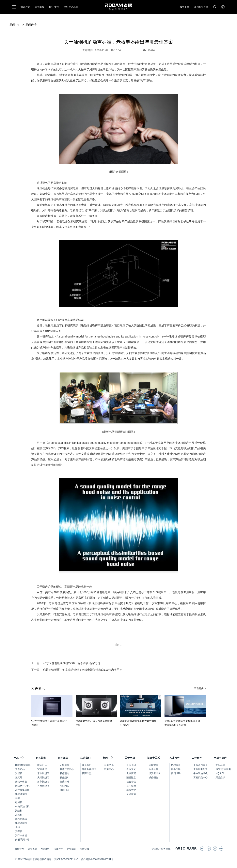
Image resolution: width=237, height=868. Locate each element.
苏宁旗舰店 (43, 782)
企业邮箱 (71, 849)
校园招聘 (176, 773)
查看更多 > (200, 688)
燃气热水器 (21, 819)
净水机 (19, 815)
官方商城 (42, 769)
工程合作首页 (200, 765)
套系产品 (20, 769)
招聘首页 (176, 765)
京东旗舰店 (43, 773)
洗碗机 (19, 811)
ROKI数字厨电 (23, 765)
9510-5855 (186, 849)
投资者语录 (155, 773)
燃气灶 (19, 778)
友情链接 (85, 849)
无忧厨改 (64, 765)
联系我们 (87, 765)
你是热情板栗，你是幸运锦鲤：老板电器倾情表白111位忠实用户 (83, 670)
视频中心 (109, 769)
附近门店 (42, 765)
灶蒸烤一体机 (22, 786)
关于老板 (39, 7)
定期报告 (153, 765)
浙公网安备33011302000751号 (97, 859)
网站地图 (45, 849)
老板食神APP (89, 769)
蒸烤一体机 (21, 782)
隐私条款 (32, 849)
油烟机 (19, 773)
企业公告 (153, 769)
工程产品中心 (200, 778)
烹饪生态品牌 (71, 7)
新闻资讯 (109, 765)
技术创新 (131, 786)
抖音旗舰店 (43, 786)
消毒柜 (19, 831)
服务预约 (64, 773)
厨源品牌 (219, 778)
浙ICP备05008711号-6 (66, 859)
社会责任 (131, 782)
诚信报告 (153, 778)
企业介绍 (131, 765)
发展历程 (131, 773)
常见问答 (64, 786)
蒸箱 (18, 798)
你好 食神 (54, 7)
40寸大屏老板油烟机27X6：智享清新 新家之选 (72, 663)
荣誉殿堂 (131, 778)
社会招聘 (176, 769)
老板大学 (131, 790)
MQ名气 (219, 773)
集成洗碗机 (21, 823)
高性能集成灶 (22, 790)
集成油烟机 (21, 794)
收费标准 (64, 782)
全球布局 (131, 794)
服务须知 (64, 778)
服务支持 (184, 7)
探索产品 (25, 7)
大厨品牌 (219, 765)
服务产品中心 (67, 769)
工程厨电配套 (200, 769)
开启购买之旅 (201, 7)
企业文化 (131, 769)
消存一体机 (21, 835)
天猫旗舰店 (43, 778)
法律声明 (58, 849)
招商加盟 (87, 773)
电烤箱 (19, 802)
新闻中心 (15, 25)
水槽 (18, 827)
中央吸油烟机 (22, 806)
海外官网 (19, 849)
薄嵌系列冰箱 (22, 840)
